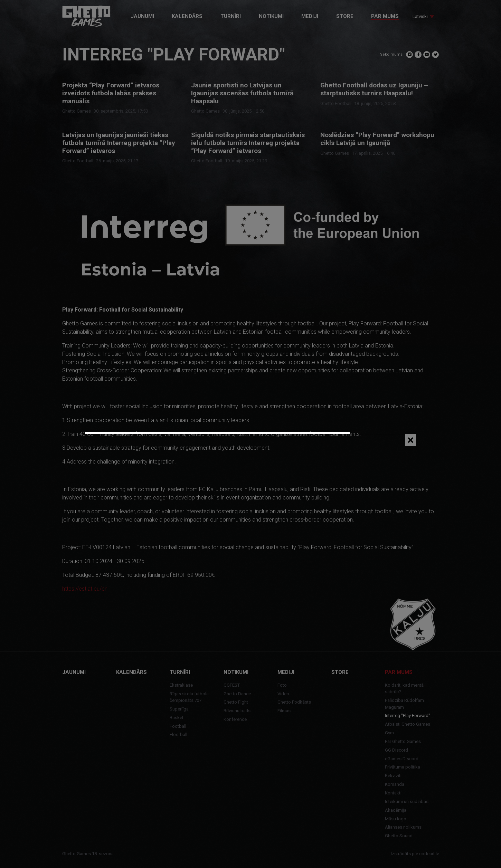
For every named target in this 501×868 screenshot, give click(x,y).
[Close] (410, 440)
